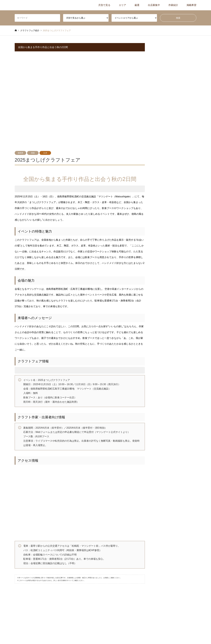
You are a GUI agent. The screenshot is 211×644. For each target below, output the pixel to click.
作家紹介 (173, 5)
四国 (33, 153)
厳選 (137, 5)
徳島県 (20, 153)
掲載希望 (191, 5)
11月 (45, 153)
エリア (122, 5)
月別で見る (104, 5)
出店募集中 (154, 5)
